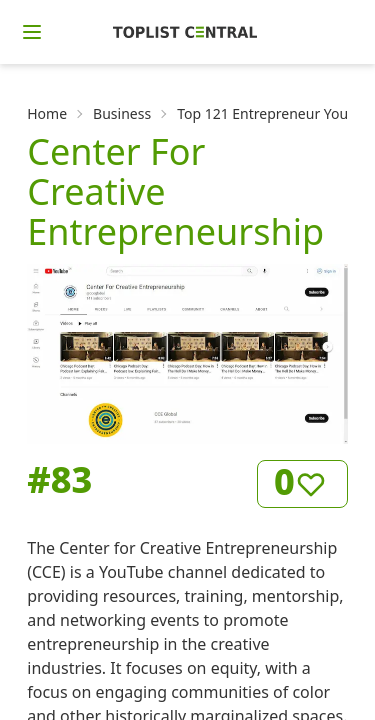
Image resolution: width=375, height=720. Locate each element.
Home (47, 113)
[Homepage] (185, 32)
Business (122, 113)
